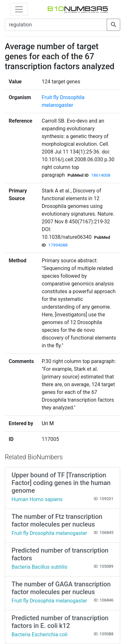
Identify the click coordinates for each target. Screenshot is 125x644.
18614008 (101, 175)
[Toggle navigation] (19, 9)
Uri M (48, 423)
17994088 (58, 245)
